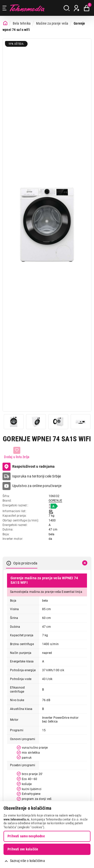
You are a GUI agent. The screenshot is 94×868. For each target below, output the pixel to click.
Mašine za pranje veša (52, 23)
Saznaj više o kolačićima (27, 861)
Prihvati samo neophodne (26, 836)
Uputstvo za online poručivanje (37, 486)
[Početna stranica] (5, 23)
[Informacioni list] (51, 511)
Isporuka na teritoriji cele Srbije (37, 476)
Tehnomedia (27, 8)
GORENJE (55, 501)
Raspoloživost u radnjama (29, 467)
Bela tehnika (22, 23)
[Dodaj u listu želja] (17, 453)
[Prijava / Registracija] (77, 8)
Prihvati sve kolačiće (23, 849)
